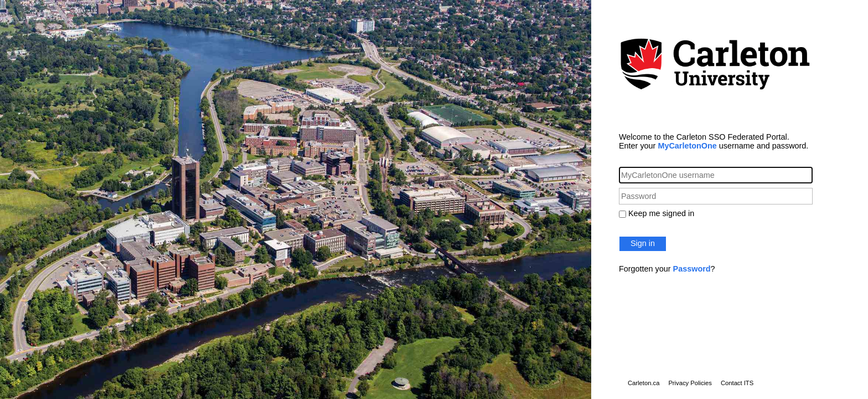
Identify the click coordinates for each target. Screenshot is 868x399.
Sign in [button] (643, 243)
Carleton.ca (644, 383)
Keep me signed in (661, 213)
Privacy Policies (690, 383)
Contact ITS (737, 383)
